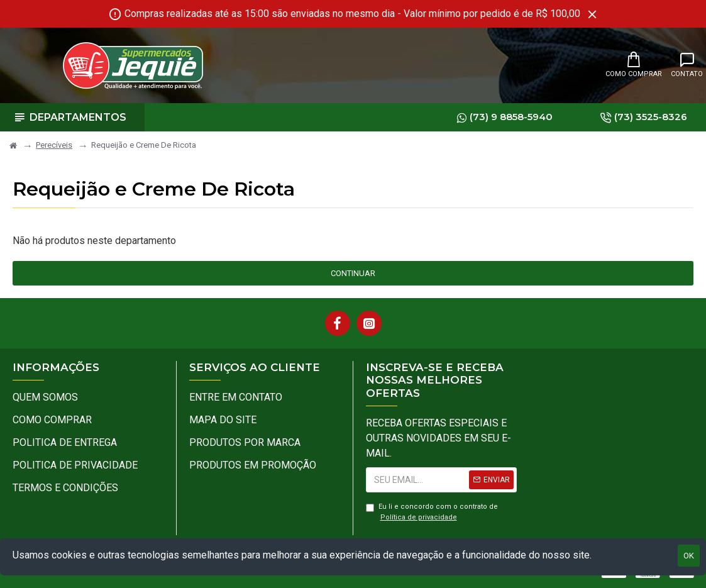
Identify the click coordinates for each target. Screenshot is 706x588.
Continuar (353, 273)
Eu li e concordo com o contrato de (432, 513)
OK (689, 556)
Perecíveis (54, 145)
